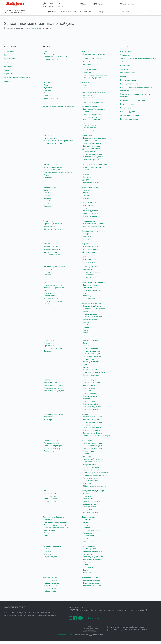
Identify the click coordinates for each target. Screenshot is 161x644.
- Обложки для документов (92, 557)
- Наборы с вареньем (51, 583)
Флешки (85, 414)
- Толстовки (47, 90)
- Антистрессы (87, 541)
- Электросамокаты (89, 131)
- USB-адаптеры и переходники (94, 486)
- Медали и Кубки (50, 557)
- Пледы (85, 343)
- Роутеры (85, 122)
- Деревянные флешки (91, 149)
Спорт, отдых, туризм (90, 340)
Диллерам (8, 66)
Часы (45, 491)
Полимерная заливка (129, 80)
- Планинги (47, 533)
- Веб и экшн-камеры (90, 481)
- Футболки (47, 88)
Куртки (84, 257)
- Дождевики (87, 269)
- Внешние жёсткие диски (92, 448)
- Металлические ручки (52, 167)
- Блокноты (47, 520)
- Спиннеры (86, 528)
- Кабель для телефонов (91, 70)
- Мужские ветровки (90, 247)
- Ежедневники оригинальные (55, 522)
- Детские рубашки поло (53, 229)
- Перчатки (47, 269)
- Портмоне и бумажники (92, 559)
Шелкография (126, 51)
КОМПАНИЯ (66, 12)
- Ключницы (86, 562)
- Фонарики (47, 351)
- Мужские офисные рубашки (93, 224)
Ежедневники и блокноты (53, 517)
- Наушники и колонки (91, 120)
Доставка (8, 81)
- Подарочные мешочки (91, 586)
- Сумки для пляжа (89, 393)
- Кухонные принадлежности (93, 309)
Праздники (86, 51)
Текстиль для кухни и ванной (93, 282)
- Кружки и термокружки (91, 167)
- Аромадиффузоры (51, 298)
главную (33, 28)
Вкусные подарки (50, 577)
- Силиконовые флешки (91, 143)
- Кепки (46, 193)
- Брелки (85, 538)
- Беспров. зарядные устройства (95, 475)
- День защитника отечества (93, 54)
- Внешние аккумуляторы (92, 78)
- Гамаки (85, 367)
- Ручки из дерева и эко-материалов (57, 172)
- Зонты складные (89, 278)
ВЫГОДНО (101, 12)
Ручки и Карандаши (51, 164)
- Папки (85, 570)
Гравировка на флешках (130, 119)
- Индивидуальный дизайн (92, 157)
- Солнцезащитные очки (91, 356)
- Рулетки (47, 343)
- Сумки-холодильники (91, 383)
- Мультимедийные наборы (93, 459)
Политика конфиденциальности (17, 77)
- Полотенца (86, 296)
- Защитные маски (50, 98)
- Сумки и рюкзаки (89, 125)
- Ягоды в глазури (50, 586)
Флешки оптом (126, 108)
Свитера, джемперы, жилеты (93, 231)
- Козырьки (47, 206)
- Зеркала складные (89, 536)
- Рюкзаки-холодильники (53, 388)
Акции (7, 70)
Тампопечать (126, 55)
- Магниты (86, 522)
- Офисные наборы (51, 59)
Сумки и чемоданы (89, 380)
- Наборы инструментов (53, 348)
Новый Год (86, 82)
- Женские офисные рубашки (93, 226)
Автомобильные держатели (93, 103)
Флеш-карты (87, 135)
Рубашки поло (49, 221)
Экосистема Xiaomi (89, 106)
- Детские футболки (89, 216)
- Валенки (47, 275)
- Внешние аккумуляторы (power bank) (58, 141)
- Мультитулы (48, 345)
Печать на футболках (129, 112)
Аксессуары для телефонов (92, 59)
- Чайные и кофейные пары (93, 306)
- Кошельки (86, 391)
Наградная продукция (52, 546)
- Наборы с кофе (49, 591)
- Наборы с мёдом (50, 580)
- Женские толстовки (51, 247)
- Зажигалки (86, 520)
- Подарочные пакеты (90, 583)
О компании (9, 51)
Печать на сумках (127, 104)
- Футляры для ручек (90, 512)
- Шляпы (46, 201)
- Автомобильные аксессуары (93, 372)
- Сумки (46, 85)
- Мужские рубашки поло (53, 224)
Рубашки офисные (89, 221)
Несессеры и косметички (53, 414)
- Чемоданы (86, 399)
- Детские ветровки (89, 252)
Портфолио (9, 74)
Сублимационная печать (130, 115)
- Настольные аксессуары (53, 448)
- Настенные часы (50, 496)
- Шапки (46, 203)
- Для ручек (86, 177)
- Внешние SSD (88, 98)
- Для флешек (87, 180)
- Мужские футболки (90, 205)
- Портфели (86, 573)
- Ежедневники (49, 54)
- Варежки (47, 272)
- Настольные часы (51, 499)
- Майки (85, 208)
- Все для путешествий (91, 351)
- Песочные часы (50, 501)
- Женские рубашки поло (53, 226)
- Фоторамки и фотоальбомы (55, 288)
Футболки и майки (89, 203)
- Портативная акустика (52, 143)
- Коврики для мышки (90, 467)
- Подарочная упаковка (91, 182)
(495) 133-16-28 (54, 3)
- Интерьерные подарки (53, 285)
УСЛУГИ (77, 12)
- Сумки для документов (91, 407)
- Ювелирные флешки (90, 159)
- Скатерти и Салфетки (91, 290)
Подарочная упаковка (91, 577)
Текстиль (47, 82)
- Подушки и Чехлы (89, 285)
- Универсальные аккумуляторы (95, 75)
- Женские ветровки (90, 249)
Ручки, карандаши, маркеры (93, 491)
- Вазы (45, 290)
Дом (45, 282)
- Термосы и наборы (90, 319)
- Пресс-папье (48, 451)
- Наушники (86, 64)
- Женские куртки (88, 262)
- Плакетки (47, 551)
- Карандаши (48, 178)
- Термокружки (88, 311)
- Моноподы (86, 61)
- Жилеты (85, 239)
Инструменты (48, 340)
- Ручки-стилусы (88, 499)
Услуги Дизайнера (128, 73)
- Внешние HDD (88, 95)
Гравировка (125, 65)
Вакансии (8, 55)
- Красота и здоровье (90, 348)
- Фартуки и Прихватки (91, 288)
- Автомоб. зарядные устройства (95, 473)
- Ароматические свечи (52, 301)
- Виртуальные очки (90, 478)
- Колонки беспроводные (92, 446)
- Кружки (85, 335)
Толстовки (47, 244)
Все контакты (94, 618)
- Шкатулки (47, 293)
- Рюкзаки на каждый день (54, 391)
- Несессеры (48, 420)
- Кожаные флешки (89, 141)
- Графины (86, 322)
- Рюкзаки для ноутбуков (53, 385)
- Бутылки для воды (89, 314)
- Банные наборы (89, 298)
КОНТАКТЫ (89, 12)
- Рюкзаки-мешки (50, 383)
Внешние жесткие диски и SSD (94, 93)
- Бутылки (85, 170)
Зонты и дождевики (90, 267)
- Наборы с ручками (90, 504)
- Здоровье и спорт (89, 117)
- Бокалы (85, 325)
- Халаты (85, 293)
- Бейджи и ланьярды (90, 530)
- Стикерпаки (87, 533)
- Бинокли (86, 364)
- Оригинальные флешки (92, 417)
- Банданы (47, 198)
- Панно (46, 304)
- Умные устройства (90, 72)
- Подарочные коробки (91, 580)
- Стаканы (85, 327)
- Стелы (46, 549)
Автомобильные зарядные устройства (58, 106)
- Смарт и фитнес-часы (91, 470)
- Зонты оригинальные (91, 272)
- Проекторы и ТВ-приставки (93, 109)
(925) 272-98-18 (54, 6)
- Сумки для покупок (90, 396)
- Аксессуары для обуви (91, 354)
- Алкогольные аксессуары (92, 317)
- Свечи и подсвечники (52, 296)
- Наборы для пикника (91, 362)
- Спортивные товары (90, 375)
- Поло (45, 93)
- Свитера (85, 234)
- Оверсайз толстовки (52, 255)
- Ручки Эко (86, 496)
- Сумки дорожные (89, 401)
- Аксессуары (87, 112)
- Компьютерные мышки (92, 462)
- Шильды (47, 554)
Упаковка (85, 174)
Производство (10, 59)
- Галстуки (86, 190)
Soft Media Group (66, 635)
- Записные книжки (51, 530)
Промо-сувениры (89, 517)
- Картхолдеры (87, 567)
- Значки (85, 525)
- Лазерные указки (89, 465)
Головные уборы (50, 187)
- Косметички (48, 417)
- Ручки (46, 175)
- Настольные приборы (52, 446)
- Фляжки (85, 330)
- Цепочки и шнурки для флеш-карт (96, 138)
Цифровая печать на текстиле (132, 100)
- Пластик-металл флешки (92, 433)
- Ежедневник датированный (55, 525)
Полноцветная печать (129, 84)
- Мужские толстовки (51, 249)
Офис (45, 51)
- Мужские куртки (89, 259)
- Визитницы (87, 554)
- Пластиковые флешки (91, 146)
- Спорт (84, 88)
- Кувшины (86, 333)
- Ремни (85, 565)
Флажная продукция (90, 187)
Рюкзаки (46, 380)
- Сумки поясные (88, 388)
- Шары (85, 85)
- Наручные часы (50, 493)
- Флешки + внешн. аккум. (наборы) (96, 436)
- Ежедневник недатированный (56, 528)
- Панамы (47, 195)
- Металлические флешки (92, 154)
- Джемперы (86, 236)
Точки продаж (10, 63)
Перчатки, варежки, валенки (54, 267)
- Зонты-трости (88, 275)
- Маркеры (86, 493)
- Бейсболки (48, 96)
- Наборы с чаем (49, 588)
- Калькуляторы (88, 451)
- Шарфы (85, 195)
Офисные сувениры (51, 440)
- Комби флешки (88, 151)
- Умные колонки (50, 138)
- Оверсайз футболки (90, 213)
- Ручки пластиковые (90, 507)
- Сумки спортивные (90, 409)
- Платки (85, 193)
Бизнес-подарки (88, 546)
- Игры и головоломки (91, 370)
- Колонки (86, 67)
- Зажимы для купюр (90, 549)
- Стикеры (47, 536)
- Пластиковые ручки (51, 170)
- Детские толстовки (51, 252)
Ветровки (85, 244)
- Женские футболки (90, 211)
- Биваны (85, 345)
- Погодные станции (51, 443)
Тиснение (124, 69)
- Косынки (86, 198)
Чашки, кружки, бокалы (91, 303)
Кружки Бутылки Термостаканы (94, 164)
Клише (123, 76)
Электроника (48, 135)
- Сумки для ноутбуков (91, 404)
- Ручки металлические (91, 501)
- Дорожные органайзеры (92, 551)
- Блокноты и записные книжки (56, 57)
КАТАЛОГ (53, 12)
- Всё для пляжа (88, 359)
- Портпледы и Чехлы (90, 385)
